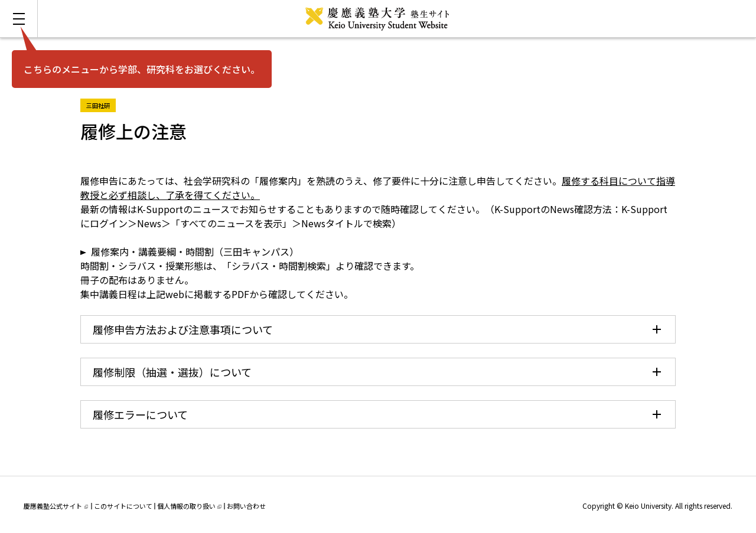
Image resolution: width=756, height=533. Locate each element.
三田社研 (101, 104)
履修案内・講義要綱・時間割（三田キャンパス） (195, 251)
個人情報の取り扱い (189, 506)
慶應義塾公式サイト (56, 506)
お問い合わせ (246, 506)
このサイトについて (123, 506)
